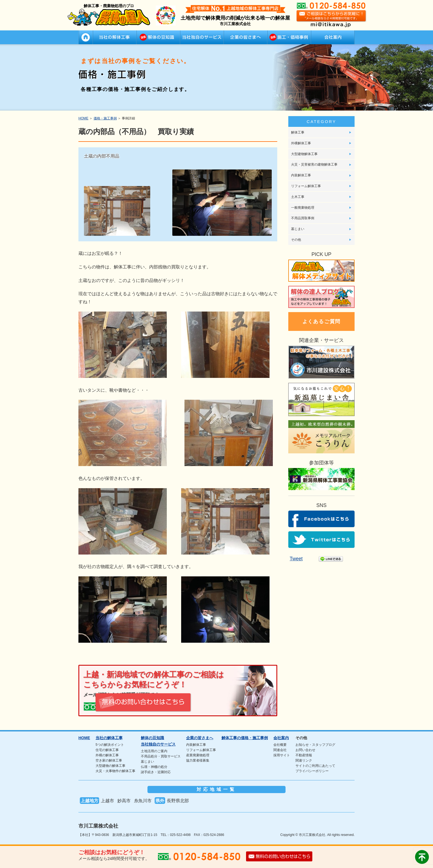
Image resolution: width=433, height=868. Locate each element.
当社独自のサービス (202, 37)
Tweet (296, 559)
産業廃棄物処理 (198, 754)
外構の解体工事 (107, 754)
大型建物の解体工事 (110, 765)
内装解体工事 (301, 175)
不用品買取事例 (303, 218)
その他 (296, 240)
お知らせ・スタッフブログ (315, 744)
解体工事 (298, 132)
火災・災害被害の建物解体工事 (314, 164)
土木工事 (298, 197)
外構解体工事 (301, 143)
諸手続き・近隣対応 (156, 771)
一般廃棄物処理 (303, 208)
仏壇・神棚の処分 (154, 766)
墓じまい (298, 229)
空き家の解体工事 (109, 759)
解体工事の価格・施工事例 (289, 37)
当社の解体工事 (115, 37)
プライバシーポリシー (312, 770)
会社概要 (280, 744)
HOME (86, 37)
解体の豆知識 (158, 37)
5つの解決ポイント (110, 744)
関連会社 (280, 749)
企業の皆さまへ (245, 37)
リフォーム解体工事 (306, 186)
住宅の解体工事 (107, 749)
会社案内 (333, 37)
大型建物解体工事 (304, 154)
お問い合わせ (305, 749)
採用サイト (282, 754)
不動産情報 (304, 754)
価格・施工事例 (105, 118)
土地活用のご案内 (154, 750)
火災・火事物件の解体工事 (115, 770)
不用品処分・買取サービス (161, 755)
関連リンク (304, 759)
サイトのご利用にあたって (315, 765)
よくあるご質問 (322, 321)
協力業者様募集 (198, 759)
